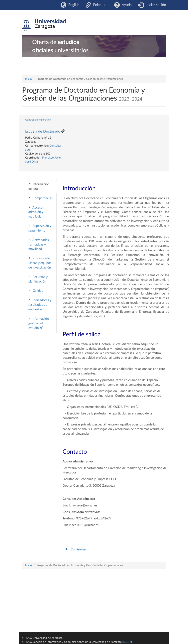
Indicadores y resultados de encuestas (40, 304)
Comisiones (79, 549)
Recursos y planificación (38, 279)
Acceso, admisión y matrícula (36, 212)
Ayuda (126, 5)
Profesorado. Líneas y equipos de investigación (40, 263)
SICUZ (127, 642)
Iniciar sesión (155, 5)
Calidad (36, 291)
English (73, 5)
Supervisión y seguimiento (40, 228)
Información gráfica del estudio (39, 323)
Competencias (40, 198)
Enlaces (100, 5)
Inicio (28, 79)
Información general (39, 186)
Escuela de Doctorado (43, 132)
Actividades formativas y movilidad (39, 244)
